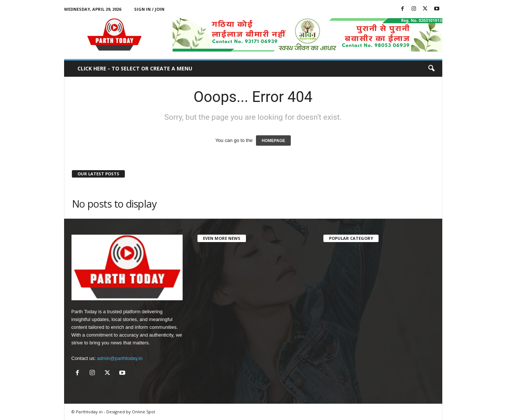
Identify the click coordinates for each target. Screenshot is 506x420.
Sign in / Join (149, 9)
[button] (431, 69)
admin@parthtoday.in (120, 358)
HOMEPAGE (273, 140)
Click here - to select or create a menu (135, 68)
